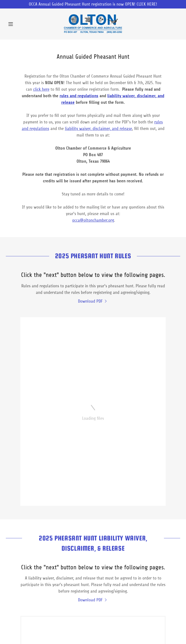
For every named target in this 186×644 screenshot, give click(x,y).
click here (41, 89)
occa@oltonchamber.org (93, 220)
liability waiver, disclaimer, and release (98, 129)
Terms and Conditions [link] (107, 632)
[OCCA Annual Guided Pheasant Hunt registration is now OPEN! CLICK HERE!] (93, 4)
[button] (19, 24)
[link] (93, 24)
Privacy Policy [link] (73, 632)
